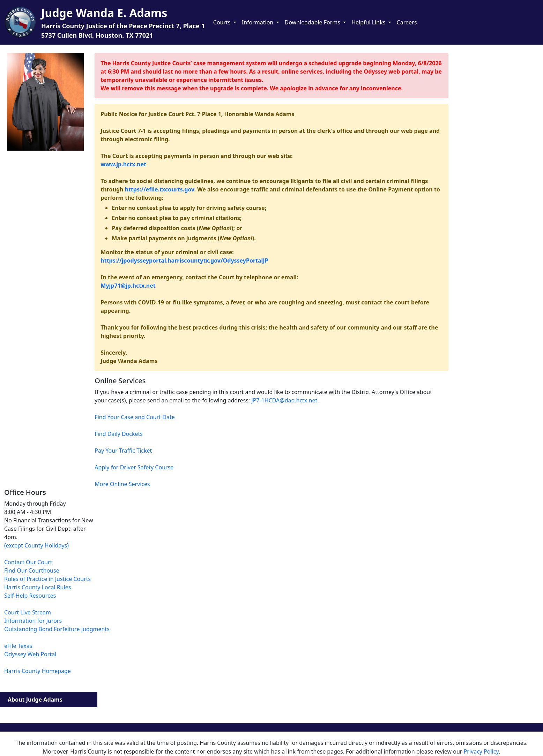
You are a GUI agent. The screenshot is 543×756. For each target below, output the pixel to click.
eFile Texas (18, 646)
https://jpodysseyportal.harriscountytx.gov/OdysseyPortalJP (184, 260)
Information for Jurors (33, 621)
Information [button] (258, 22)
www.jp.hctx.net (123, 164)
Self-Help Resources (30, 596)
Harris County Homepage (38, 671)
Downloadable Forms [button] (313, 22)
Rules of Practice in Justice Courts (47, 579)
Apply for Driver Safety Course (134, 467)
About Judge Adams (35, 700)
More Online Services (122, 484)
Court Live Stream (28, 612)
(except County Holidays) (36, 545)
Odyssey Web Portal (30, 654)
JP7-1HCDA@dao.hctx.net (284, 400)
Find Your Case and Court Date (135, 417)
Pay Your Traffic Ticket (123, 451)
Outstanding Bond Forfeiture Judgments (57, 629)
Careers (407, 22)
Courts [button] (223, 22)
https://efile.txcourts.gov (160, 189)
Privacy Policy (481, 751)
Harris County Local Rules (38, 587)
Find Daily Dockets (119, 434)
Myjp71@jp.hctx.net (128, 286)
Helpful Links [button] (369, 22)
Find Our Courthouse (32, 570)
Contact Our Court (28, 562)
